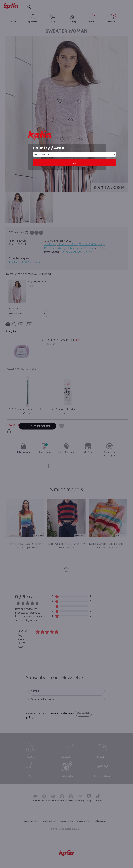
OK (74, 163)
